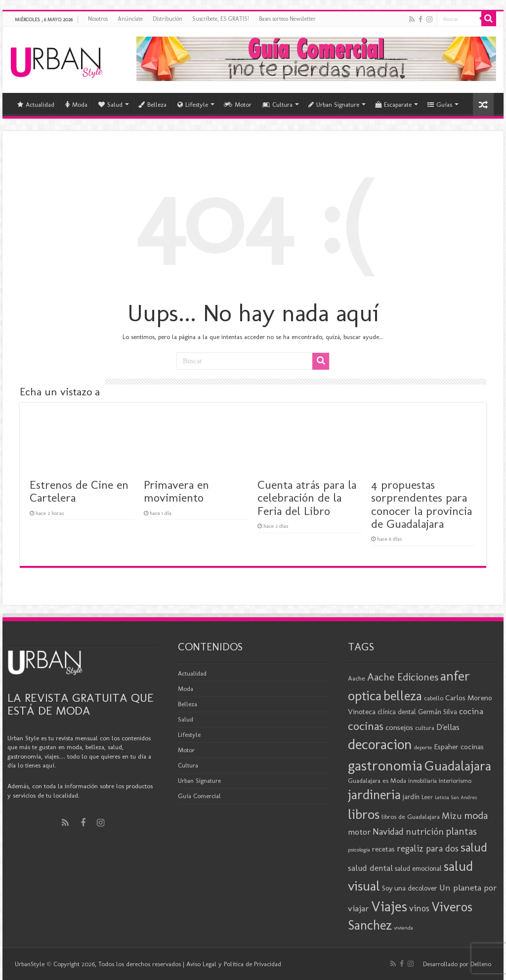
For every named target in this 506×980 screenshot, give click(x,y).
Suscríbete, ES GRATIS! (221, 19)
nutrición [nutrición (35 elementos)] (425, 831)
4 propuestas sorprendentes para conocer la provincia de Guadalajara (422, 504)
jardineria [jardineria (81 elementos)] (374, 794)
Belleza (152, 105)
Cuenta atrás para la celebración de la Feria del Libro (307, 498)
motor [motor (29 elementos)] (359, 832)
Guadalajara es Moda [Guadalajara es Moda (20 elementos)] (377, 780)
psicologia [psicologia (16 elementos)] (359, 850)
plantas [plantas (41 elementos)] (461, 831)
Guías (440, 105)
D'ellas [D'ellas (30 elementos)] (448, 727)
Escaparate (393, 105)
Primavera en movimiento (176, 491)
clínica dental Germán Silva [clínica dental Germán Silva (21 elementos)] (417, 712)
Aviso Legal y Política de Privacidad (234, 964)
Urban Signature (334, 105)
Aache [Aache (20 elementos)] (357, 678)
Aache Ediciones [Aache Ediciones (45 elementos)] (403, 677)
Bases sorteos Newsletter (287, 19)
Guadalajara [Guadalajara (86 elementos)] (458, 766)
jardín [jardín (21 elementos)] (411, 797)
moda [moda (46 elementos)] (476, 815)
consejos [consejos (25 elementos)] (399, 727)
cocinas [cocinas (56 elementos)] (366, 726)
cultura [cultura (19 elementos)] (425, 728)
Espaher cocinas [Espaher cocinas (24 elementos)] (459, 747)
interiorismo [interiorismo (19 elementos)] (455, 781)
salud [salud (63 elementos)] (474, 847)
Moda (76, 105)
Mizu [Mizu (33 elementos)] (452, 816)
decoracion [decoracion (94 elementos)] (380, 744)
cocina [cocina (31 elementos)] (471, 711)
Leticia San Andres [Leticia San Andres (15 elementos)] (456, 797)
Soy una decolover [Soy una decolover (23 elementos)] (410, 888)
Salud (110, 105)
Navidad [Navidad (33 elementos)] (388, 832)
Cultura (277, 105)
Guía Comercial (199, 796)
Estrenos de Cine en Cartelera (79, 491)
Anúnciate (130, 19)
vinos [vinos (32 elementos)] (419, 908)
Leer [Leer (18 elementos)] (427, 797)
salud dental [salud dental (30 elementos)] (370, 868)
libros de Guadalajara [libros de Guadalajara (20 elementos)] (411, 816)
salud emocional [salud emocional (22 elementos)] (418, 868)
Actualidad (36, 105)
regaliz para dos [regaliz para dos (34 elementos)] (428, 848)
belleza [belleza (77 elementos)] (403, 696)
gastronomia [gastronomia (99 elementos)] (385, 765)
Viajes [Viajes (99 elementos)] (389, 906)
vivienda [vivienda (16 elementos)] (403, 928)
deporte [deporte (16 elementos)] (423, 747)
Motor (238, 105)
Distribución (168, 19)
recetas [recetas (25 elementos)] (383, 849)
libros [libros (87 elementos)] (364, 814)
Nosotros (98, 19)
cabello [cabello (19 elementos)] (434, 698)
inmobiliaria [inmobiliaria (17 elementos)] (422, 781)
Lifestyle (193, 105)
